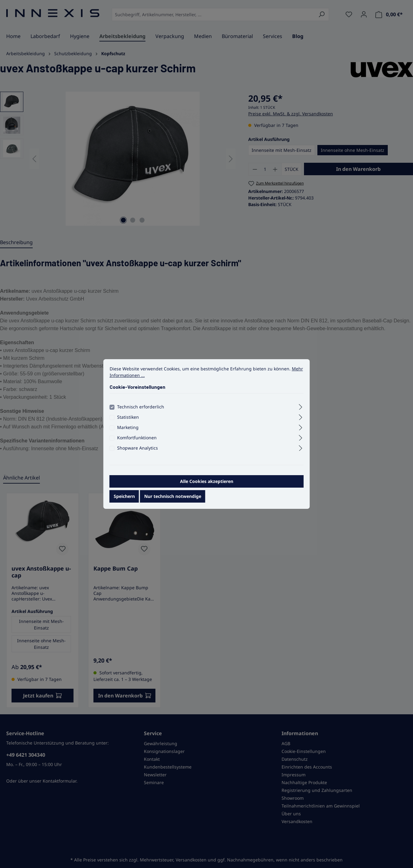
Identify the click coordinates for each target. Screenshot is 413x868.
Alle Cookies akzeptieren (207, 485)
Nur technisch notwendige (173, 500)
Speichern (124, 500)
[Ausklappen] (300, 410)
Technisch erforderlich (141, 411)
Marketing (128, 431)
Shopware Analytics (138, 452)
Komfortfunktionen (137, 442)
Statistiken (128, 421)
